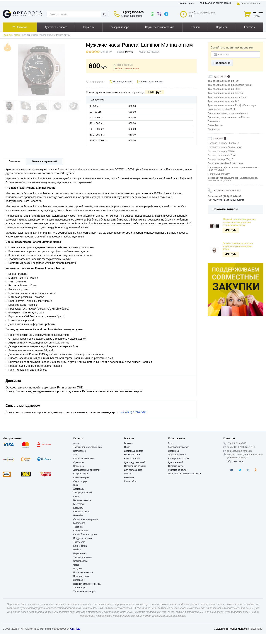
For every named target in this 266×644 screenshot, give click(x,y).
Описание (15, 161)
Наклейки (78, 515)
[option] (236, 289)
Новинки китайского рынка (87, 584)
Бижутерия (79, 504)
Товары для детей (83, 493)
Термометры (80, 588)
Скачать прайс (186, 3)
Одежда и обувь (82, 512)
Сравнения (174, 451)
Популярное (80, 451)
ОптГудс (75, 629)
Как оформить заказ (178, 459)
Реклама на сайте (177, 470)
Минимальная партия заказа (215, 3)
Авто (76, 455)
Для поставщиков (133, 470)
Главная (7, 35)
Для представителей (135, 462)
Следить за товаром (152, 82)
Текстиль (78, 527)
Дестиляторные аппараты (87, 470)
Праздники (79, 466)
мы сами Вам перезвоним (229, 200)
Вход (171, 443)
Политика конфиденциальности (184, 474)
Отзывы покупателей (44, 161)
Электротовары (81, 576)
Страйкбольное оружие (85, 534)
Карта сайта (130, 481)
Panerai (129, 52)
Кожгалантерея (81, 478)
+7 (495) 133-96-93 (132, 12)
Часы (17, 35)
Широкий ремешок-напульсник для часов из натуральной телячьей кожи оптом (239, 222)
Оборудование (81, 531)
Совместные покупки (135, 466)
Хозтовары (79, 489)
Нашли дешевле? (123, 82)
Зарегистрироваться (179, 447)
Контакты (129, 478)
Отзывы (128, 474)
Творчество (79, 542)
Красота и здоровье (83, 459)
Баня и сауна (80, 546)
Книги (76, 497)
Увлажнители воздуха (84, 591)
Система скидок (176, 466)
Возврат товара (132, 459)
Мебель (77, 550)
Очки (76, 485)
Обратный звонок (132, 16)
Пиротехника (80, 553)
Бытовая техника (82, 500)
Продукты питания (83, 538)
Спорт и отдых (81, 474)
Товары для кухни (82, 557)
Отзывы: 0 (106, 52)
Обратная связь (235, 461)
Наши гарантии (132, 455)
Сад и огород (80, 481)
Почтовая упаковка (83, 572)
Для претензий (176, 462)
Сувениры (79, 462)
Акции (76, 443)
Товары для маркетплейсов (87, 447)
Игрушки (78, 569)
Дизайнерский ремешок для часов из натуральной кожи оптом (238, 246)
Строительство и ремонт (86, 519)
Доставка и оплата (134, 451)
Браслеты (78, 508)
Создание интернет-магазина (231, 629)
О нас (127, 447)
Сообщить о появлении (126, 69)
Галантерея (79, 523)
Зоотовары (79, 580)
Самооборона (80, 561)
